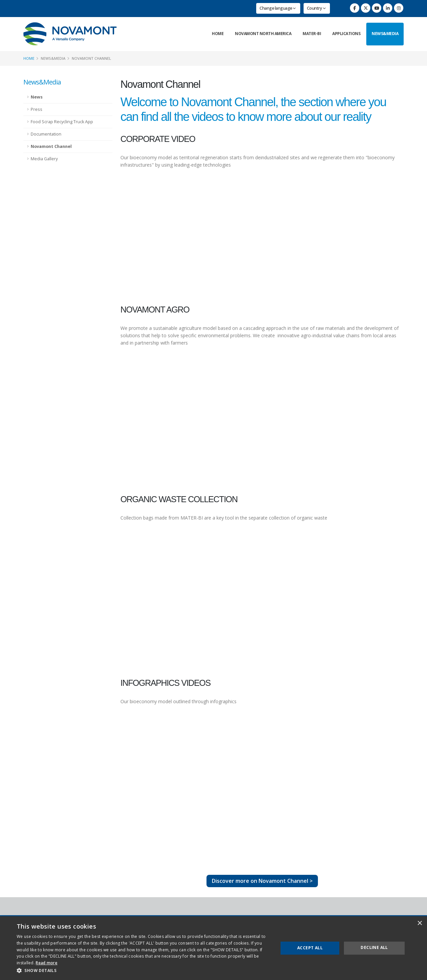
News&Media (385, 34)
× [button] (419, 923)
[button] (144, 971)
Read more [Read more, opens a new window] (47, 963)
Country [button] (316, 8)
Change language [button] (278, 8)
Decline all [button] (374, 947)
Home (218, 34)
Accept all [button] (310, 948)
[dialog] (213, 948)
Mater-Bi (312, 34)
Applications (346, 34)
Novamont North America (263, 34)
